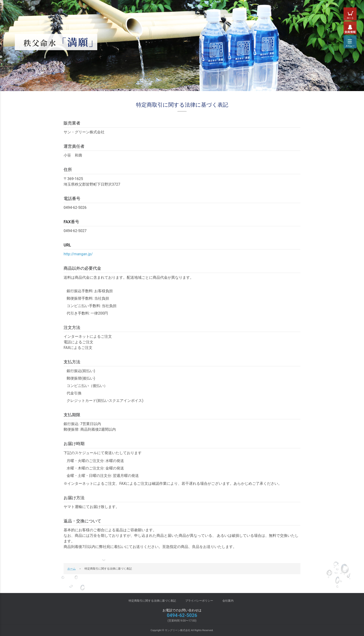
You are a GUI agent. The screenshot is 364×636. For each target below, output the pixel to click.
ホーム (71, 569)
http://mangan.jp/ (78, 254)
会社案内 (228, 601)
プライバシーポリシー (199, 601)
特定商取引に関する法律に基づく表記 (152, 601)
